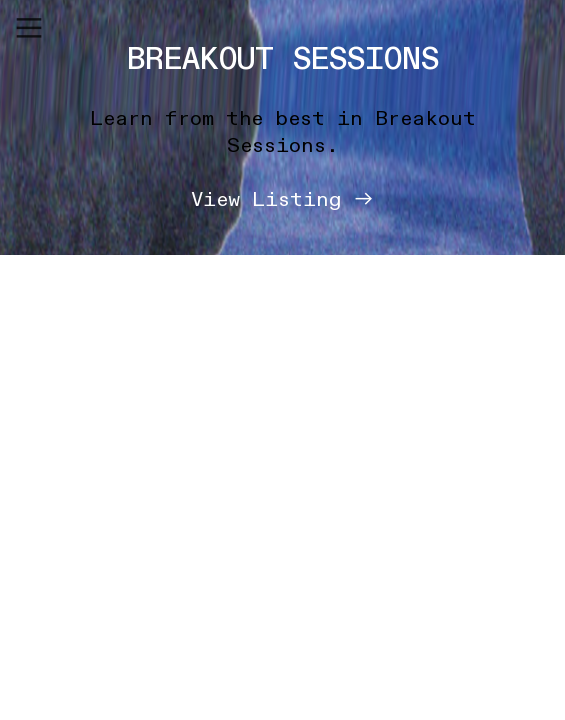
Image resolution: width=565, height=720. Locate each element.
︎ (29, 28)
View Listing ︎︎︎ (283, 199)
